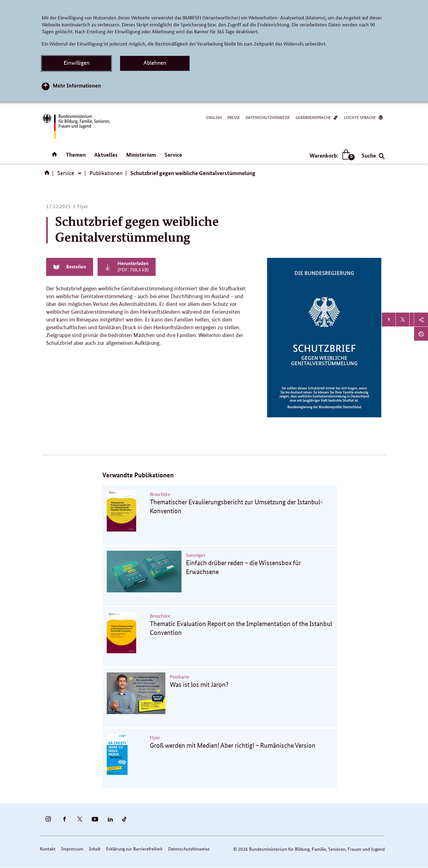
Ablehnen (155, 63)
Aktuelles (106, 155)
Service (173, 155)
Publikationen (106, 173)
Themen (76, 155)
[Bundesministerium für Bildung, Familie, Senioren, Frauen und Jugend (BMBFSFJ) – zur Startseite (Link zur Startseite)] (76, 127)
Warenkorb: (331, 155)
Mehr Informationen (77, 85)
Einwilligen (77, 63)
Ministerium (141, 155)
